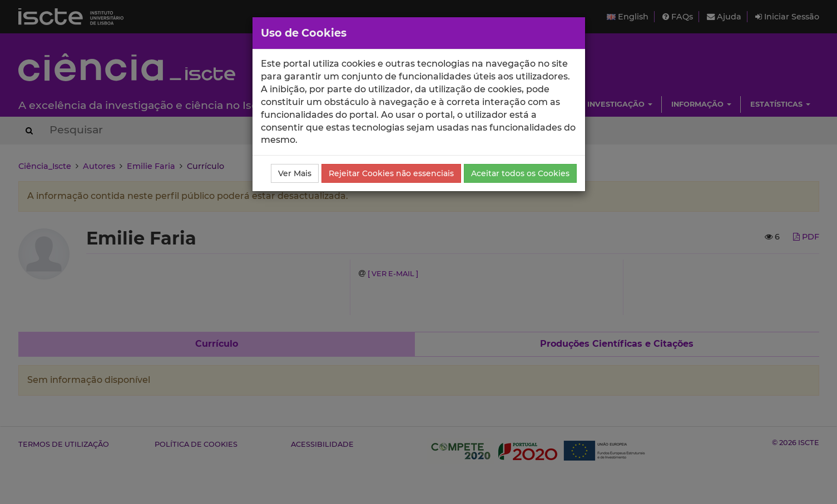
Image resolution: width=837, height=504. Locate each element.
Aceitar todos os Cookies (520, 173)
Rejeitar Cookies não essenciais (391, 173)
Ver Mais (295, 173)
